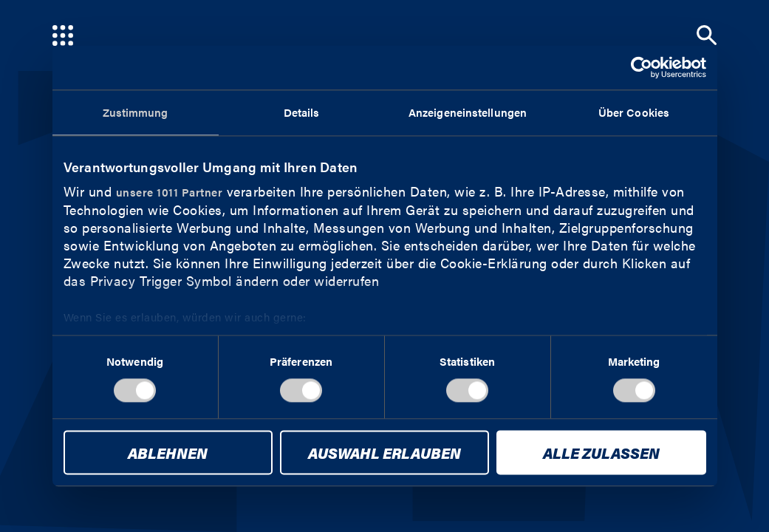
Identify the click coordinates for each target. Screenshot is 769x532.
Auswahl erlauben (384, 453)
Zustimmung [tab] (136, 112)
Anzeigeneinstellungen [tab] (468, 112)
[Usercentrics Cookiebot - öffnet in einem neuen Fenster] (642, 67)
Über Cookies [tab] (634, 112)
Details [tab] (302, 112)
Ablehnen (168, 453)
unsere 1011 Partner (170, 192)
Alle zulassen (601, 453)
